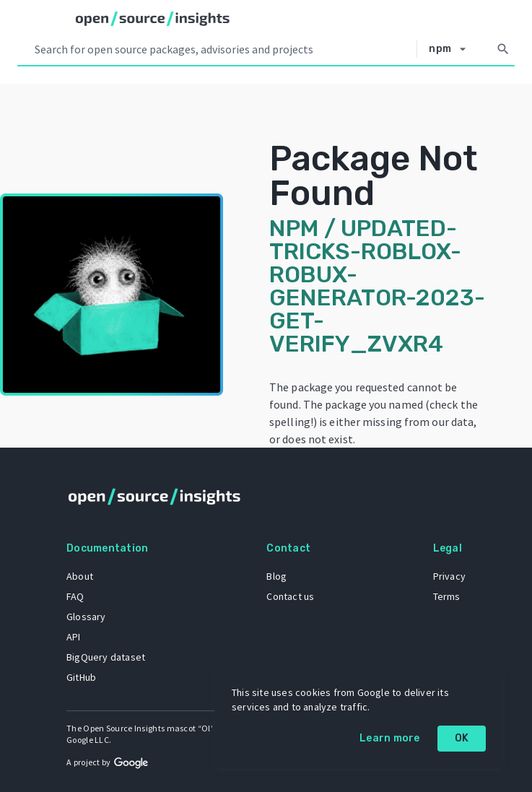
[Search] (503, 49)
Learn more (390, 738)
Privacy (449, 576)
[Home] (153, 19)
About (80, 576)
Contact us (290, 596)
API (74, 637)
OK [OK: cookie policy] (462, 738)
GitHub (81, 677)
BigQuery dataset (106, 657)
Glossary (86, 617)
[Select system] (451, 49)
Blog (276, 576)
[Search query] (223, 49)
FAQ (75, 596)
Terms (447, 596)
